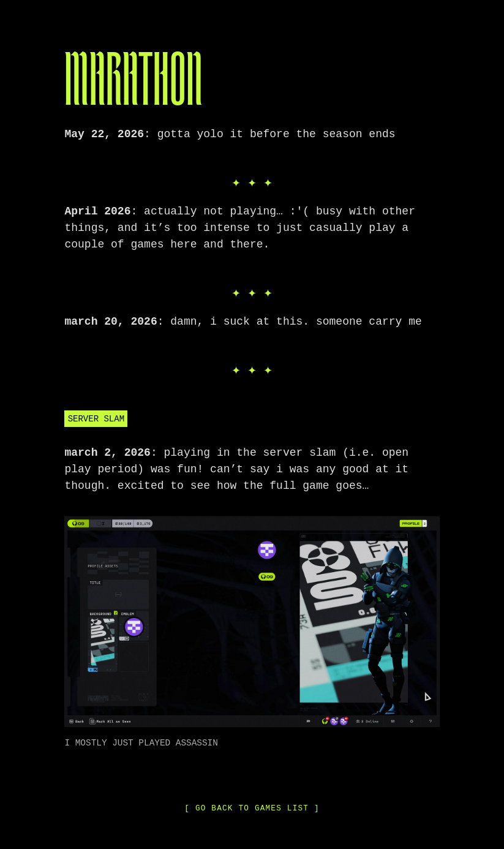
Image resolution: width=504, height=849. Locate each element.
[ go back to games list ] (252, 807)
